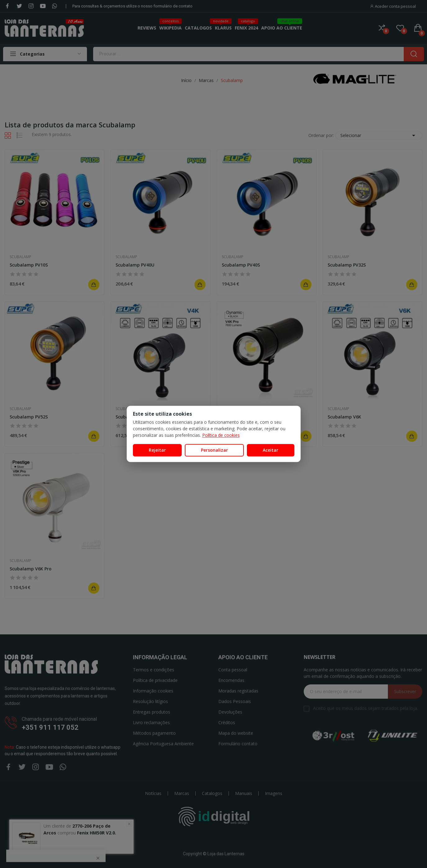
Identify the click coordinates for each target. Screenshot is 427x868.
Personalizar (214, 450)
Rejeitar (157, 450)
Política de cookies (221, 435)
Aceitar (270, 450)
